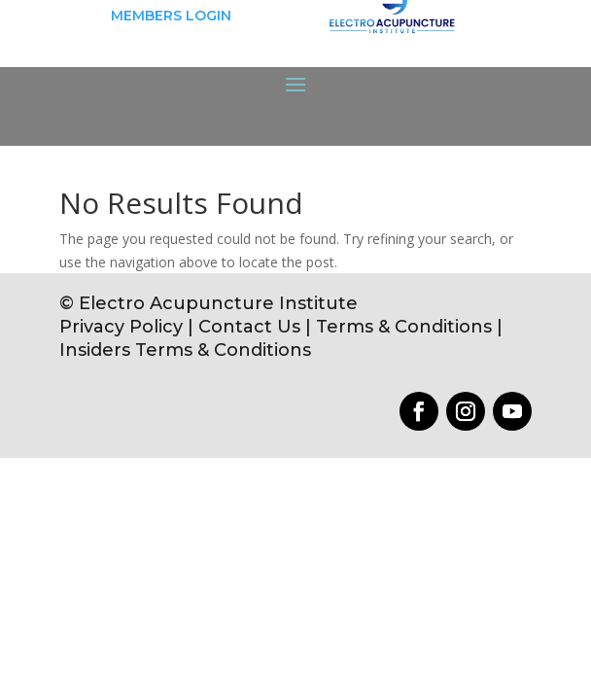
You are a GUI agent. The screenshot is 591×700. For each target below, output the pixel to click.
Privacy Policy (121, 327)
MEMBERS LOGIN (171, 16)
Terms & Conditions (406, 327)
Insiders (95, 350)
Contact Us (249, 327)
